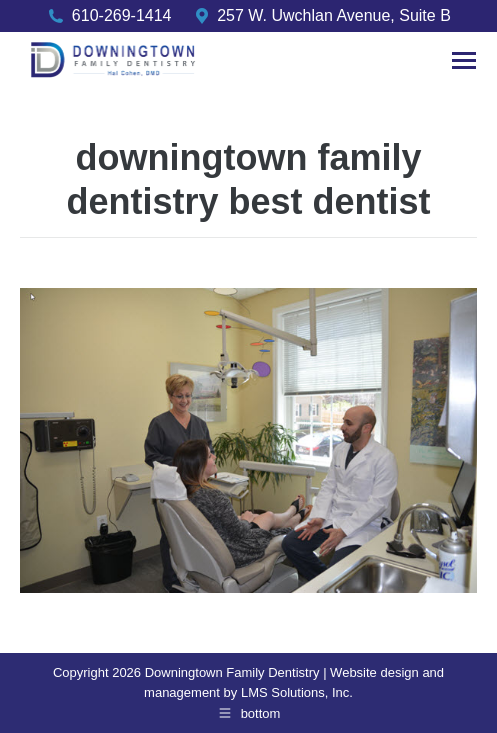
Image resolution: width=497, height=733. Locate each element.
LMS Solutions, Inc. (297, 692)
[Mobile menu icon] (464, 60)
